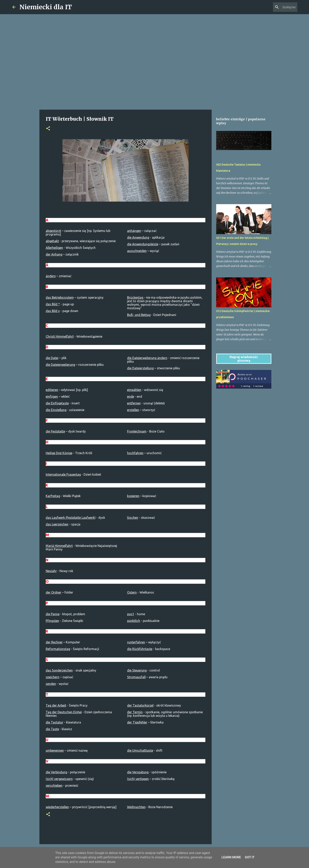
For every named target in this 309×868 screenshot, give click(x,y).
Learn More (231, 857)
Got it (250, 857)
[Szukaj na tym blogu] (277, 7)
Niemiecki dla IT (46, 7)
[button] (48, 129)
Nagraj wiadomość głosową (244, 359)
